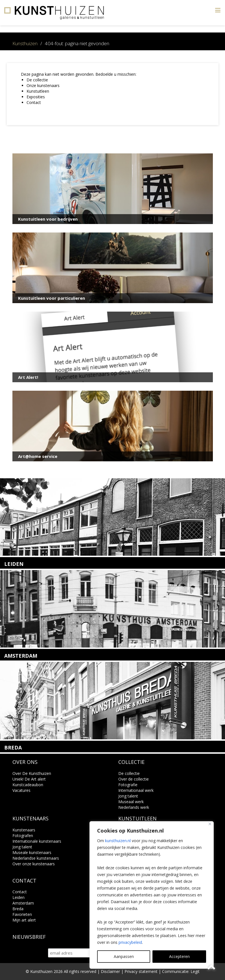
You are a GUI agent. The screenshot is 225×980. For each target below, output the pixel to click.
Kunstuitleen (38, 91)
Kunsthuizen (25, 43)
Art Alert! (28, 377)
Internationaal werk (136, 790)
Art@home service (38, 456)
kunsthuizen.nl (118, 841)
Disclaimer (110, 971)
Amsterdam (23, 903)
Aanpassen (124, 956)
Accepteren (179, 956)
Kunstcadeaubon (28, 785)
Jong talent (128, 796)
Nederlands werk (134, 807)
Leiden (18, 897)
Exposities (36, 97)
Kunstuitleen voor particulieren (52, 298)
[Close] (210, 824)
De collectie (37, 80)
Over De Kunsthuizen (32, 773)
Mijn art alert (24, 920)
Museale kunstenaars (32, 852)
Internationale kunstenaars (37, 841)
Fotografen (23, 836)
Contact (34, 102)
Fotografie (128, 785)
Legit (195, 971)
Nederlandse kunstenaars (36, 858)
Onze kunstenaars (43, 85)
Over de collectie (134, 779)
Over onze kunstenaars (34, 864)
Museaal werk (131, 802)
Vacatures (21, 790)
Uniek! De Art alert (29, 779)
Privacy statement (141, 971)
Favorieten (22, 914)
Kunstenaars (24, 830)
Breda (18, 909)
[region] (152, 895)
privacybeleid (130, 942)
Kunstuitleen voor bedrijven (48, 219)
